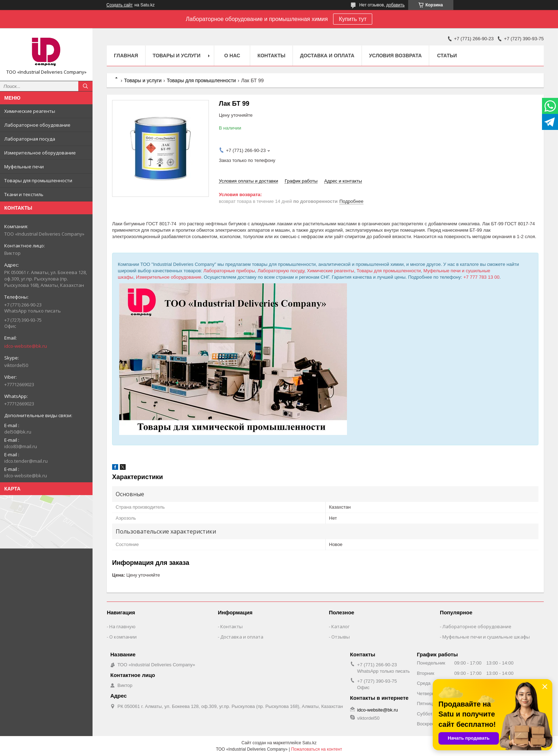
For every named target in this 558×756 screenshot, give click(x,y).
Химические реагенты (30, 111)
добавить (395, 5)
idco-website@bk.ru (26, 346)
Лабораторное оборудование (477, 626)
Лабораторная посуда (30, 139)
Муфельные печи (24, 167)
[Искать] (85, 86)
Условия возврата (395, 56)
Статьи (447, 56)
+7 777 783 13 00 (481, 277)
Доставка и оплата (327, 56)
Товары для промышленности (38, 180)
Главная (126, 56)
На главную (122, 626)
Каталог (340, 626)
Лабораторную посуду (281, 271)
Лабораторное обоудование (37, 125)
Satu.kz (309, 743)
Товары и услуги (177, 56)
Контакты (271, 56)
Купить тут (353, 19)
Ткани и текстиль (24, 194)
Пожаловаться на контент (317, 749)
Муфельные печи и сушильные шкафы (486, 637)
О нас (232, 56)
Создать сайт (120, 5)
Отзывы (341, 637)
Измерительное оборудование (40, 153)
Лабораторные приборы (229, 271)
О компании (123, 637)
